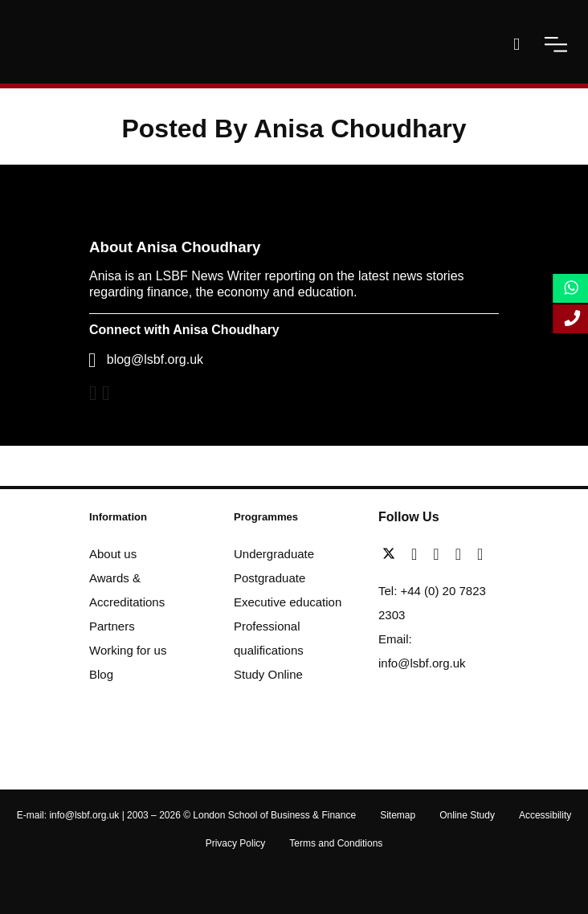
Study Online (268, 674)
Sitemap (398, 815)
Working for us (128, 650)
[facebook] (418, 554)
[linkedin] (440, 554)
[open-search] (517, 44)
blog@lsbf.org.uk (155, 359)
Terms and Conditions (336, 843)
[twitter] (393, 554)
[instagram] (480, 554)
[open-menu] (556, 44)
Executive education (288, 602)
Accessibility (545, 815)
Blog (101, 674)
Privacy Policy (236, 843)
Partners (112, 626)
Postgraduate (269, 578)
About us (113, 554)
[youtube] (462, 554)
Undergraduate (274, 554)
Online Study (467, 815)
